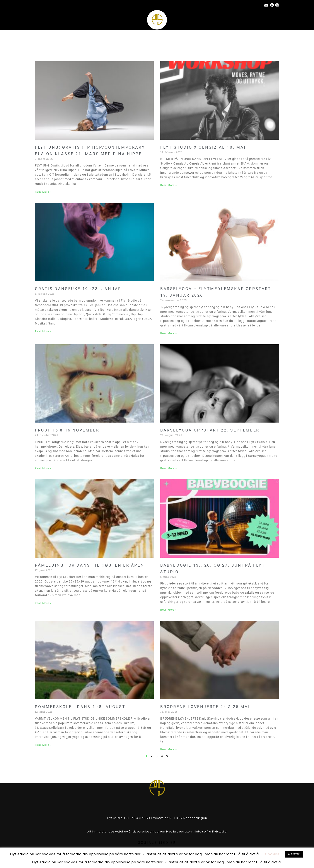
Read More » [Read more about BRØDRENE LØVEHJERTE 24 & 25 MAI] (168, 749)
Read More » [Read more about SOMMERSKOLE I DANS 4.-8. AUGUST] (43, 745)
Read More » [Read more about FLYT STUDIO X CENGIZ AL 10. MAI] (168, 185)
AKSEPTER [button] (294, 854)
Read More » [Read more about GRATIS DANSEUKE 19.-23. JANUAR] (43, 331)
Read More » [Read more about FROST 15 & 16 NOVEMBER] (43, 468)
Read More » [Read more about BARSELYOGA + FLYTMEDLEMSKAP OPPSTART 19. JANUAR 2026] (168, 333)
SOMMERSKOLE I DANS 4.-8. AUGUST (80, 707)
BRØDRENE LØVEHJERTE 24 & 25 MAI (205, 707)
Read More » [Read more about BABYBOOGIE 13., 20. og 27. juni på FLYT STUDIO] (168, 610)
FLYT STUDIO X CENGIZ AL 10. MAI (203, 147)
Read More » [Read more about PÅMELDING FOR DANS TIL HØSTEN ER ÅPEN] (43, 603)
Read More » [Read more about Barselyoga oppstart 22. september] (168, 468)
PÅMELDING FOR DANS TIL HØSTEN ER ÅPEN (90, 565)
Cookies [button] (272, 854)
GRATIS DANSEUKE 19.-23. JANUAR (78, 289)
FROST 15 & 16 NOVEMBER (67, 430)
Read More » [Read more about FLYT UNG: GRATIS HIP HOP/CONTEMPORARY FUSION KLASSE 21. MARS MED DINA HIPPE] (43, 192)
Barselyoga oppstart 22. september (210, 430)
